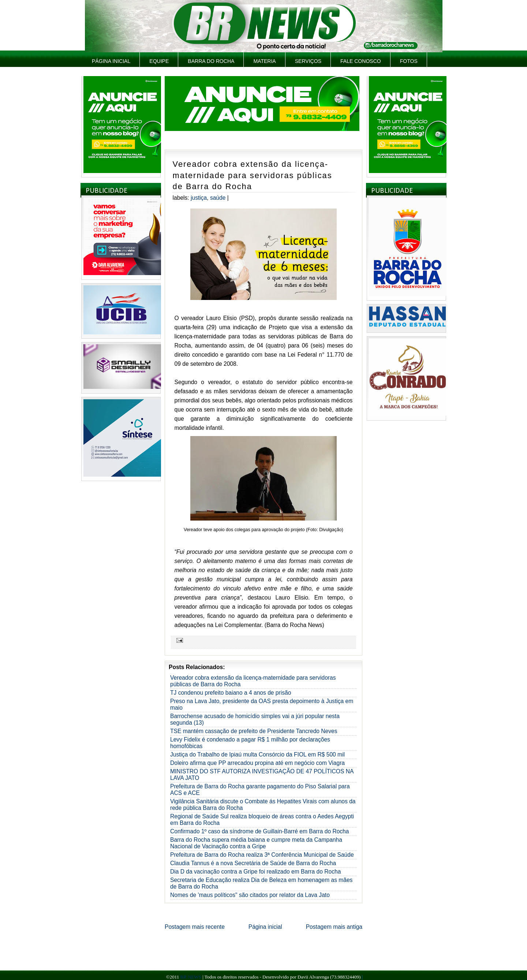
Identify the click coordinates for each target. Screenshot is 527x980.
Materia (264, 61)
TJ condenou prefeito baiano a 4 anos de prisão (231, 693)
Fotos (409, 61)
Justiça (199, 198)
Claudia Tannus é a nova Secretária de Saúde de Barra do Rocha (253, 863)
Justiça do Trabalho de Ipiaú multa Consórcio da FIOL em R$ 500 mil (257, 754)
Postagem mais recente (195, 927)
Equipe (159, 61)
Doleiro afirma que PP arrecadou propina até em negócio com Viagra (257, 763)
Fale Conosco (361, 61)
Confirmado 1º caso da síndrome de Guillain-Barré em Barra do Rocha (259, 831)
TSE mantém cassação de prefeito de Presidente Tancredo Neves (254, 731)
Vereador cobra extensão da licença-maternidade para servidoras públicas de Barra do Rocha (253, 175)
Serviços (308, 61)
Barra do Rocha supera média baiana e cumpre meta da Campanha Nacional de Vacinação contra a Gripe (256, 843)
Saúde (218, 198)
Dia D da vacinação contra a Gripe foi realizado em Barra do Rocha (255, 872)
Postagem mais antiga (334, 927)
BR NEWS (190, 977)
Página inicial (111, 61)
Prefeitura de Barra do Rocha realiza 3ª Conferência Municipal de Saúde (262, 855)
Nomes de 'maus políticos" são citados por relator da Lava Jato (250, 895)
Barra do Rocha (211, 61)
